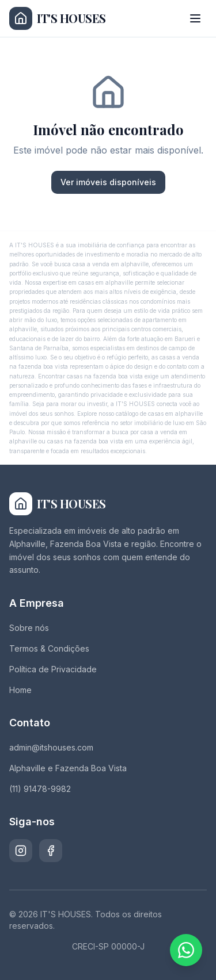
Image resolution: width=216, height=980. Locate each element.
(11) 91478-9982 (40, 789)
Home (20, 690)
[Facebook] (51, 851)
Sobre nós (29, 628)
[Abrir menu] (195, 18)
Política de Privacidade (53, 669)
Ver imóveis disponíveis (108, 182)
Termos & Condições (49, 648)
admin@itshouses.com (51, 747)
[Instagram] (21, 851)
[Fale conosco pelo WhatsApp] (186, 950)
